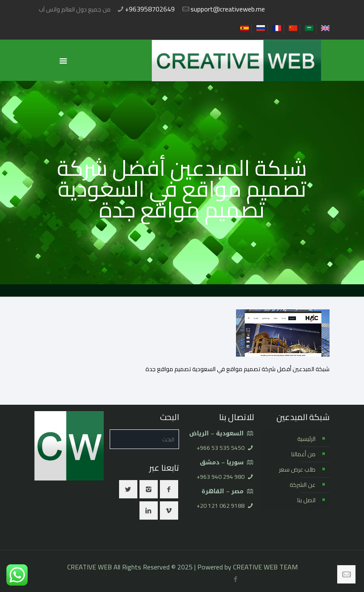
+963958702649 (150, 9)
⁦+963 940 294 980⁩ (220, 477)
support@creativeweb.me (228, 9)
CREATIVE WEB (90, 567)
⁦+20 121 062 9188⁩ (220, 506)
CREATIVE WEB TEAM (265, 567)
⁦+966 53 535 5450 (220, 448)
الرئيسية (306, 439)
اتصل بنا (306, 500)
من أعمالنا (303, 454)
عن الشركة (303, 485)
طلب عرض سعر (297, 469)
